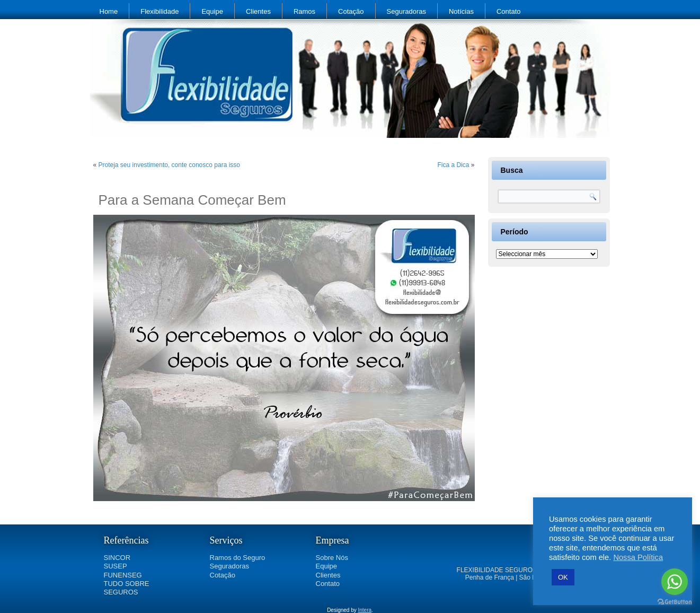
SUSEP (116, 566)
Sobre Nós (332, 558)
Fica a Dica (453, 165)
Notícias (461, 11)
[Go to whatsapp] (675, 582)
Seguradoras (406, 11)
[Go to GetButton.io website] (675, 602)
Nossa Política (638, 557)
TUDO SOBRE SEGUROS (127, 588)
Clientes (258, 11)
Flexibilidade (160, 11)
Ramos (304, 11)
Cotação (351, 11)
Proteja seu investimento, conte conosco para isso (169, 165)
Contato (509, 11)
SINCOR (117, 558)
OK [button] (563, 577)
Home (109, 11)
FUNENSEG (123, 575)
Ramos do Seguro (238, 558)
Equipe (212, 11)
